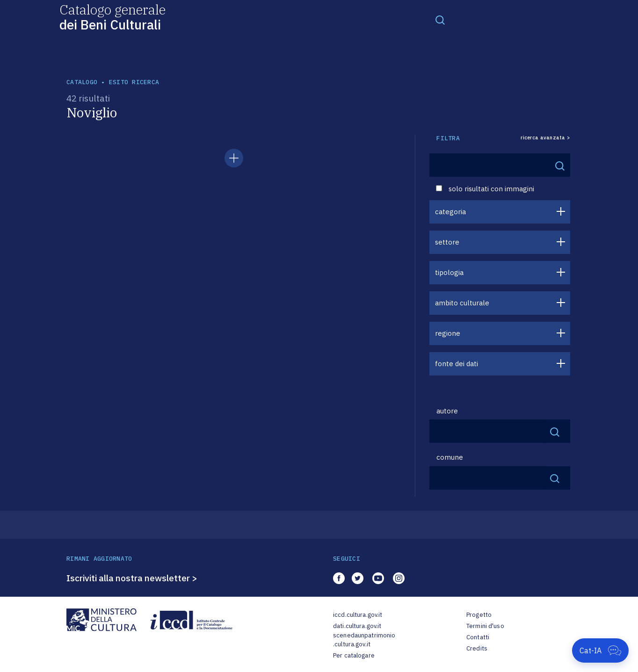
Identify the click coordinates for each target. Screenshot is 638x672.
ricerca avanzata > (545, 138)
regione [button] (448, 333)
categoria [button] (450, 212)
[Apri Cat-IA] (600, 650)
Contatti (478, 637)
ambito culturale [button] (462, 303)
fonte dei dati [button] (457, 364)
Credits (477, 648)
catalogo (82, 82)
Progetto (479, 615)
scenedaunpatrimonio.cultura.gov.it (364, 640)
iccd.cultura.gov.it (358, 615)
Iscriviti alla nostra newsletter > (132, 578)
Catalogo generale (112, 17)
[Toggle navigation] (440, 20)
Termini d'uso (485, 626)
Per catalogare (354, 655)
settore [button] (447, 242)
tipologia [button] (449, 272)
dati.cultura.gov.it (357, 626)
